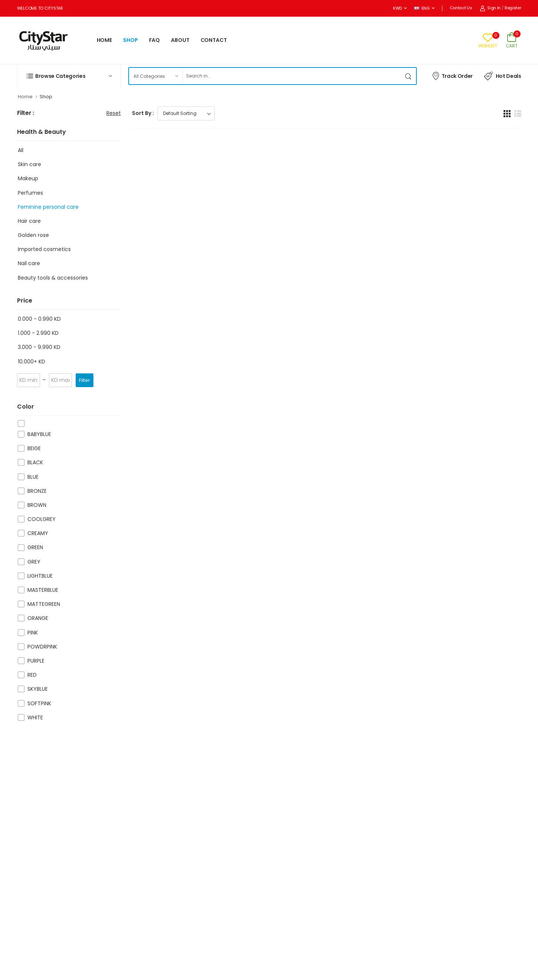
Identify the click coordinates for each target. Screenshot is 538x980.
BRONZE (37, 491)
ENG (422, 8)
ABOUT (180, 40)
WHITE (35, 717)
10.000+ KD (32, 362)
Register (513, 8)
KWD (397, 8)
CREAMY (38, 533)
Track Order (452, 76)
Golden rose (33, 235)
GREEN (35, 547)
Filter (85, 380)
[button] (69, 76)
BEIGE (34, 448)
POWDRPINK (42, 647)
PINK (33, 633)
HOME (105, 40)
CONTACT (214, 40)
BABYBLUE (39, 434)
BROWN (37, 505)
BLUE (33, 477)
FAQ (155, 40)
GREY (34, 562)
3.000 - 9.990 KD (39, 347)
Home (25, 97)
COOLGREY (42, 519)
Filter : (26, 113)
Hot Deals (503, 76)
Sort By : (143, 113)
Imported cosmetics (44, 249)
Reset (114, 113)
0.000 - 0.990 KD (39, 319)
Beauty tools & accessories (53, 278)
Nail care (29, 263)
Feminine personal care (48, 207)
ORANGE (38, 618)
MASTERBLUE (43, 590)
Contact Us (461, 8)
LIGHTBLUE (40, 576)
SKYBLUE (38, 689)
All (21, 150)
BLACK (35, 462)
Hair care (29, 221)
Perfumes (30, 193)
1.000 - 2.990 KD (38, 333)
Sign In (490, 8)
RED (32, 675)
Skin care (29, 164)
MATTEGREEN (44, 604)
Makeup (28, 178)
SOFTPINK (39, 703)
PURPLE (36, 661)
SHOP (131, 40)
